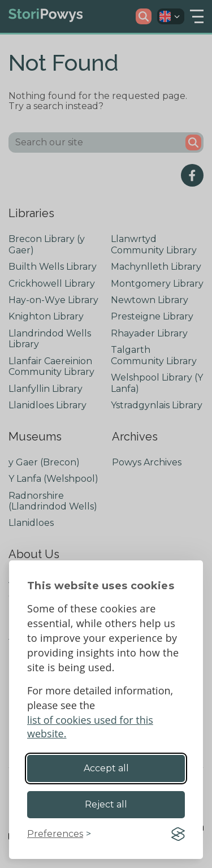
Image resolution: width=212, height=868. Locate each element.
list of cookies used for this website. (90, 727)
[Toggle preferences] (59, 834)
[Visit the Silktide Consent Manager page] (178, 834)
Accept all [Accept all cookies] (106, 768)
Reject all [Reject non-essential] (106, 804)
